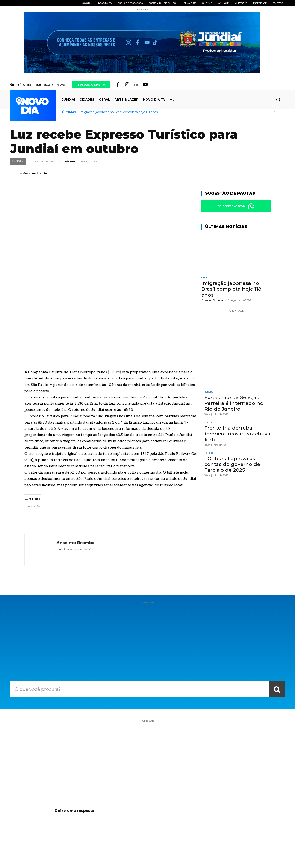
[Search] (277, 614)
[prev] (275, 112)
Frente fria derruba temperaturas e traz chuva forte (237, 434)
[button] (278, 100)
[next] (282, 112)
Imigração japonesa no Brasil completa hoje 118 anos (119, 112)
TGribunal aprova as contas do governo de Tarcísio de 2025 (232, 465)
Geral (205, 278)
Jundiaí (18, 161)
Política (209, 454)
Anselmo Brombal (36, 173)
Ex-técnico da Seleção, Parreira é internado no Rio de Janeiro (234, 404)
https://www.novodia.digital (73, 474)
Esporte (209, 392)
